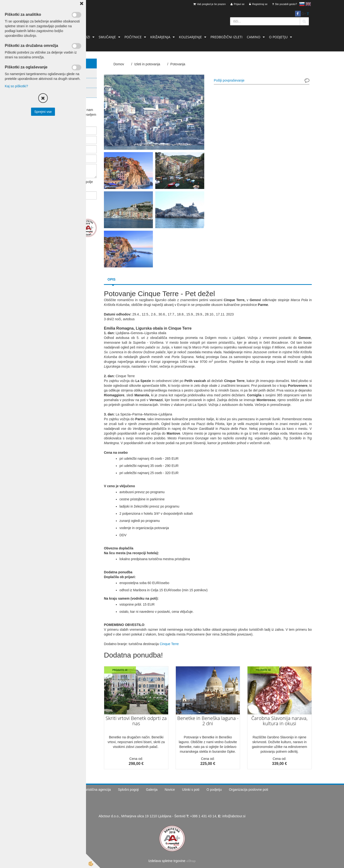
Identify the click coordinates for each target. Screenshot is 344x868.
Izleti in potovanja (147, 64)
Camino (254, 37)
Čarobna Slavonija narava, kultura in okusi (279, 721)
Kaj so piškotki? (16, 86)
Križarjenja (160, 37)
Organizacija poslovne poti (248, 790)
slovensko (302, 4)
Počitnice (133, 37)
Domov (119, 64)
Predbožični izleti (226, 37)
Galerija (152, 790)
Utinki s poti (191, 790)
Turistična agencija (97, 790)
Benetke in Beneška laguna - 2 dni (208, 721)
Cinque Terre (169, 644)
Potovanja (178, 64)
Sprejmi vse (43, 112)
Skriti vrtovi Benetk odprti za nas (136, 721)
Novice (170, 790)
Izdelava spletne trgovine (167, 861)
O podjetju (278, 37)
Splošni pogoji (128, 790)
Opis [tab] (111, 279)
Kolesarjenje (190, 37)
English (308, 4)
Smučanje (107, 37)
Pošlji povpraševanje (229, 80)
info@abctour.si (234, 816)
